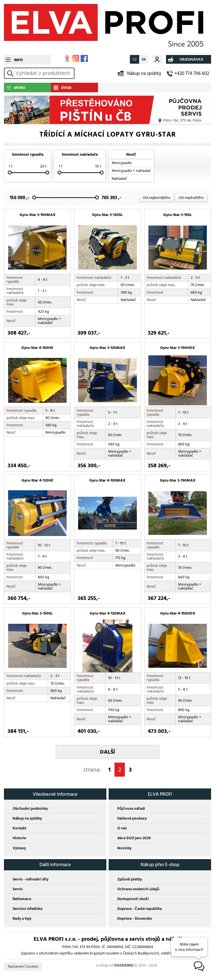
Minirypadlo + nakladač (131, 171)
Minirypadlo (122, 163)
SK (144, 59)
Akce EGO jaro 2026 (134, 838)
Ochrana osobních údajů (138, 889)
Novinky (124, 848)
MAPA (67, 58)
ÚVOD (66, 88)
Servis (18, 889)
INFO (18, 60)
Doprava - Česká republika (140, 909)
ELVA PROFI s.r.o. (107, 27)
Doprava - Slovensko (135, 918)
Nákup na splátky (144, 73)
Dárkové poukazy (132, 818)
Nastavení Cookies (23, 966)
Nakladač (119, 179)
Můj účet (157, 59)
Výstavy (19, 848)
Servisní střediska (27, 909)
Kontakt (19, 828)
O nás (122, 828)
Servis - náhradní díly (31, 879)
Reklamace (22, 899)
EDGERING (124, 965)
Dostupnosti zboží (133, 899)
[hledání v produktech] (44, 73)
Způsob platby (130, 879)
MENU (20, 88)
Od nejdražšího (191, 198)
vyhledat (11, 73)
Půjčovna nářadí (131, 808)
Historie (19, 838)
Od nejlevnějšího (157, 198)
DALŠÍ (107, 752)
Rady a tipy (22, 918)
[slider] (10, 173)
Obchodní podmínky (30, 808)
